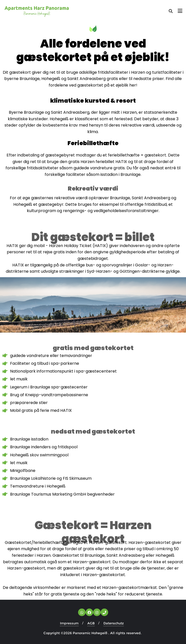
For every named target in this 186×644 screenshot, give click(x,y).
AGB (91, 623)
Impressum (69, 623)
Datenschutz (114, 623)
